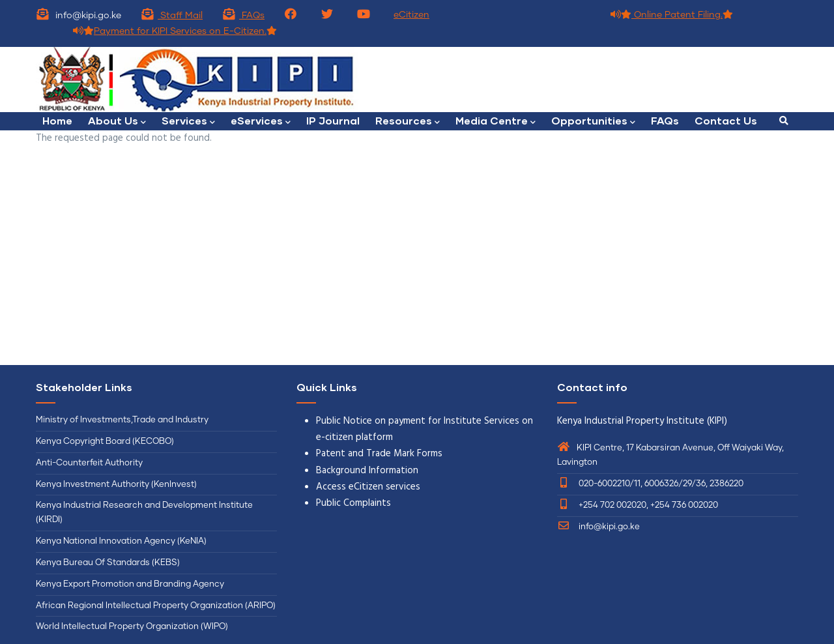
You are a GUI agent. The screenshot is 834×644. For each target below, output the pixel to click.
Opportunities (593, 122)
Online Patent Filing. (672, 15)
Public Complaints (353, 503)
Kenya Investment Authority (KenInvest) (116, 485)
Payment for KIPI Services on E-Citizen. (175, 31)
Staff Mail (172, 16)
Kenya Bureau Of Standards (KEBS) (108, 563)
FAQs (243, 16)
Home (57, 120)
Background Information (367, 471)
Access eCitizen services (368, 487)
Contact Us (726, 120)
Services (188, 122)
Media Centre (496, 122)
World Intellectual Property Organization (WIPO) (132, 627)
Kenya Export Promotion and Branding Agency (130, 584)
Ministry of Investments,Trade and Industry (122, 420)
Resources (408, 122)
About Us (117, 122)
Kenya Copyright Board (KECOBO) (106, 442)
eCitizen (411, 15)
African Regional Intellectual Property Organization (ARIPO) (156, 606)
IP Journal (333, 120)
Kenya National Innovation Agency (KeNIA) (121, 541)
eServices (261, 122)
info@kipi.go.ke (598, 527)
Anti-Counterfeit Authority (89, 463)
